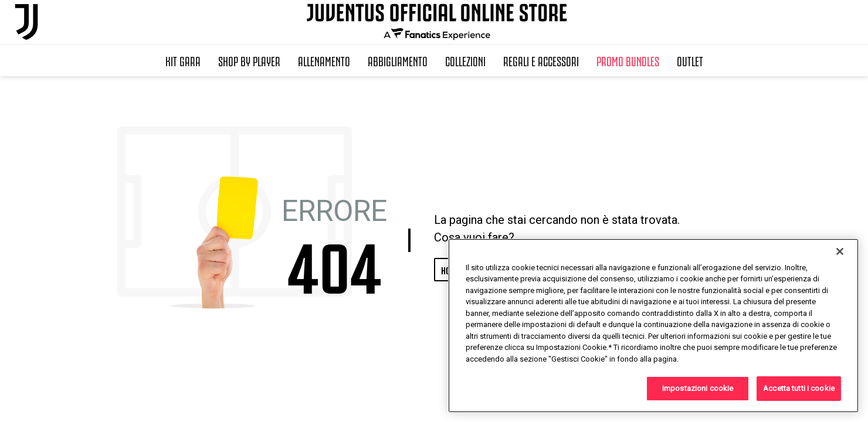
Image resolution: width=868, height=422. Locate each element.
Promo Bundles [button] (628, 60)
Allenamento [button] (324, 60)
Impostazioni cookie (698, 388)
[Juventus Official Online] (26, 22)
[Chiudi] (840, 251)
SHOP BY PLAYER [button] (249, 60)
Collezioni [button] (465, 60)
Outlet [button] (690, 60)
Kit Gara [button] (183, 60)
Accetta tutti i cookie (799, 388)
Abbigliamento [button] (398, 60)
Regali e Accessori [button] (541, 60)
